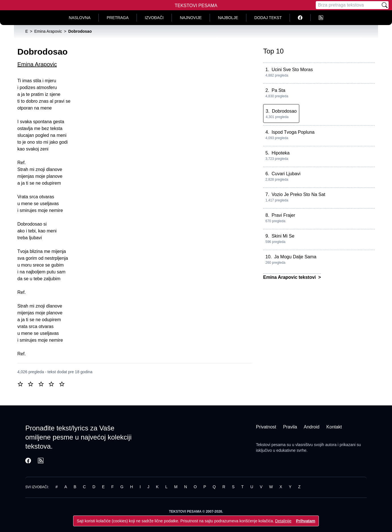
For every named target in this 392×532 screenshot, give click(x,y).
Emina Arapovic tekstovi (290, 277)
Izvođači (154, 18)
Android (312, 427)
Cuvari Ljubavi (286, 174)
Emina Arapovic (37, 64)
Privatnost (266, 427)
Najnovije (191, 18)
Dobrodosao (284, 111)
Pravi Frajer (283, 215)
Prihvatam (306, 521)
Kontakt (334, 427)
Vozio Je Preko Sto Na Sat (299, 194)
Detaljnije (283, 521)
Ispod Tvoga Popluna (293, 132)
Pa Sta (278, 90)
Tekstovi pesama (271, 445)
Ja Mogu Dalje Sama (295, 257)
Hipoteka (281, 153)
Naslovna (80, 18)
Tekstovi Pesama (196, 6)
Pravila (290, 427)
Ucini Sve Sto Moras (292, 70)
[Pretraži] (385, 5)
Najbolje (228, 18)
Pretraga (118, 18)
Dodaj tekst (268, 18)
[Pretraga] (348, 5)
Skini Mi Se (283, 236)
